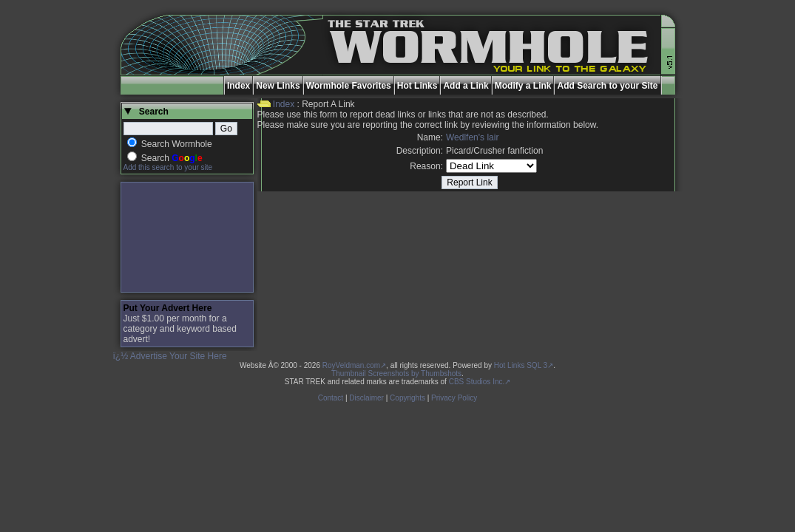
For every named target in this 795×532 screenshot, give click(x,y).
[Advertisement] (187, 237)
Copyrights (407, 398)
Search (172, 158)
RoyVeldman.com (351, 365)
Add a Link (466, 86)
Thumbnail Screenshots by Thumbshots (396, 374)
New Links (278, 86)
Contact (331, 398)
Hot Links (417, 86)
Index (238, 86)
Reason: (426, 166)
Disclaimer (366, 398)
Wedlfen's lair (472, 137)
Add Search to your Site (607, 86)
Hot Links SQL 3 (521, 365)
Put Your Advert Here (168, 308)
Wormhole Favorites (349, 86)
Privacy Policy (454, 398)
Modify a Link (523, 86)
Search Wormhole (177, 144)
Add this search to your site (168, 167)
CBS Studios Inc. (477, 382)
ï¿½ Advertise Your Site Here (170, 356)
